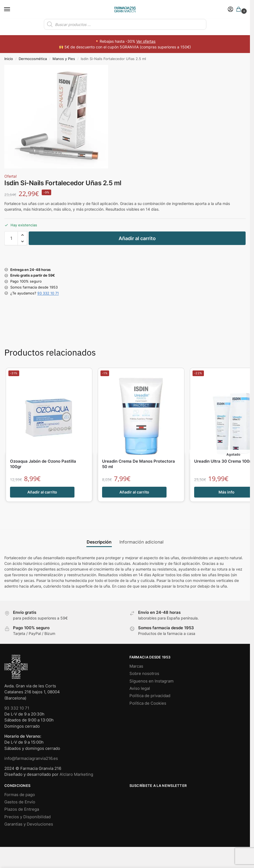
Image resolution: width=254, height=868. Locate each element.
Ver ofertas (146, 41)
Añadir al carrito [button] (42, 492)
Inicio (9, 59)
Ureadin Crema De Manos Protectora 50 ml (139, 464)
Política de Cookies (148, 703)
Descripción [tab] (99, 542)
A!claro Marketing (76, 774)
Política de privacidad (150, 696)
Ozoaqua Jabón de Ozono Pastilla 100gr (43, 464)
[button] (240, 10)
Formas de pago (20, 795)
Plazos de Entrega (22, 809)
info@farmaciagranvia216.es (31, 758)
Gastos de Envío (20, 802)
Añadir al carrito (137, 238)
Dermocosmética (33, 59)
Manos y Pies (64, 59)
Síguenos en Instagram (152, 681)
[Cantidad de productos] (11, 238)
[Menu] (12, 9)
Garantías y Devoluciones (29, 824)
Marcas (136, 666)
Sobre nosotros (144, 674)
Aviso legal (140, 688)
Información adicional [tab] (141, 542)
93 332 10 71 (48, 293)
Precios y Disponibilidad (27, 817)
